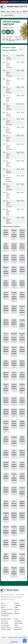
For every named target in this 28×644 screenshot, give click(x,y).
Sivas (6, 477)
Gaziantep (22, 338)
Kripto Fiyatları (5, 625)
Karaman (6, 531)
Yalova (14, 557)
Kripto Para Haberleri (7, 609)
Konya (22, 401)
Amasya (14, 247)
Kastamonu (6, 388)
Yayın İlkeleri (18, 621)
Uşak (6, 504)
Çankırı (22, 296)
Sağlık (16, 607)
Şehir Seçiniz (22, 48)
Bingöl (22, 270)
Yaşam (13, 12)
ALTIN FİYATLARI (24, 2)
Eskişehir (14, 338)
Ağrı (6, 247)
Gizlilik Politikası (19, 623)
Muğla (22, 424)
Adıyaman (14, 234)
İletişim (16, 625)
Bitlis (6, 284)
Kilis (6, 571)
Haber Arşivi (18, 627)
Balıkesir (6, 271)
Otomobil (4, 611)
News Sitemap (18, 629)
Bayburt (22, 516)
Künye (16, 619)
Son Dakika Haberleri (7, 614)
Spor (18, 12)
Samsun (6, 465)
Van (14, 504)
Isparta (14, 364)
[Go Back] (25, 641)
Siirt (14, 465)
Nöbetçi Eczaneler (6, 629)
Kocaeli (14, 401)
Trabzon (6, 491)
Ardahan (22, 545)
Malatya (14, 413)
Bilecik (14, 270)
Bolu (14, 284)
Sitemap (17, 614)
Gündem (3, 12)
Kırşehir (6, 401)
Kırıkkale (14, 531)
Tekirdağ (14, 478)
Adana (6, 233)
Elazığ (14, 323)
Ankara (22, 247)
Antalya (6, 259)
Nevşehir (14, 441)
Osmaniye (14, 572)
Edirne (6, 323)
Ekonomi (4, 605)
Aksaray (14, 516)
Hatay (6, 364)
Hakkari (22, 350)
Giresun (6, 350)
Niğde (22, 440)
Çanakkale (14, 297)
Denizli (14, 309)
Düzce (22, 571)
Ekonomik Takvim (6, 627)
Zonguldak (6, 517)
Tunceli (14, 491)
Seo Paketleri (5, 616)
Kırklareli (22, 388)
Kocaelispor (18, 605)
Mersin (22, 364)
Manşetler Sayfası (6, 619)
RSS (4, 637)
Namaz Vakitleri (8, 15)
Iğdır (6, 557)
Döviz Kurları (5, 621)
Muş (6, 440)
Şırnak (6, 543)
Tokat (22, 477)
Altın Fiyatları (5, 623)
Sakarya (22, 454)
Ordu (6, 454)
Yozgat (22, 504)
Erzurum (6, 338)
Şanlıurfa (22, 492)
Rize (14, 454)
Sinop (22, 465)
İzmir (14, 376)
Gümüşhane (14, 351)
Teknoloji (17, 609)
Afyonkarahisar (22, 234)
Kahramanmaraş (6, 426)
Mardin (14, 424)
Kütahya (6, 413)
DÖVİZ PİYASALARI (14, 2)
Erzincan (22, 324)
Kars (22, 376)
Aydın (22, 259)
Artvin (14, 259)
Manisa (22, 413)
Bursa (6, 296)
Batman (22, 530)
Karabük (22, 558)
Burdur (22, 284)
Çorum (6, 309)
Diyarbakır (22, 310)
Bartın (14, 543)
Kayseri (14, 387)
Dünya (8, 12)
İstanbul (6, 376)
